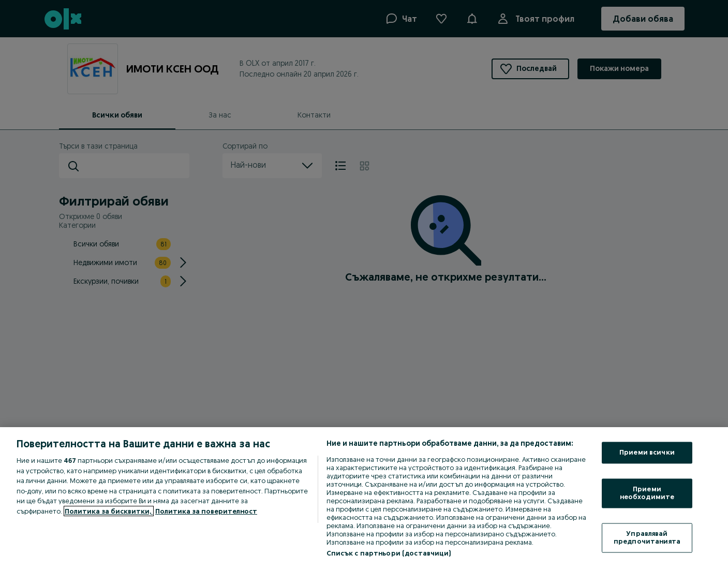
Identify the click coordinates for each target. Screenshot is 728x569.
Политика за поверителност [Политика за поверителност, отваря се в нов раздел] (206, 511)
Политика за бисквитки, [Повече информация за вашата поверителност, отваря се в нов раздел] (109, 511)
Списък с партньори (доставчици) (389, 553)
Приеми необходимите (647, 493)
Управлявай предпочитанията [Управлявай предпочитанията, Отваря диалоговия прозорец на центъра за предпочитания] (647, 537)
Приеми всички (647, 453)
